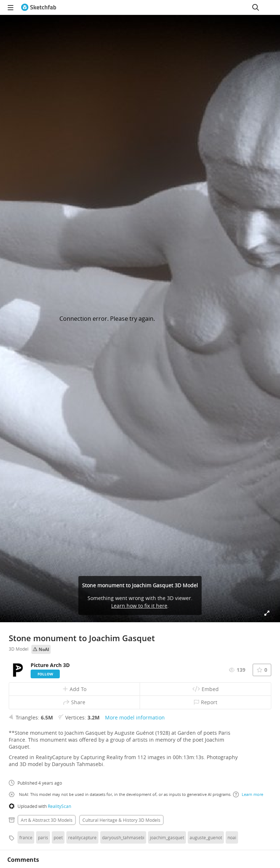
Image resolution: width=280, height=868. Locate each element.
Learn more (248, 794)
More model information (135, 717)
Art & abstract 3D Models (47, 820)
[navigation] (11, 7)
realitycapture (82, 837)
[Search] (256, 7)
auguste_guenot (206, 837)
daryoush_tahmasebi (123, 837)
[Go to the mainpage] (39, 7)
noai (232, 837)
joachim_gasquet (167, 837)
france (26, 837)
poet (58, 837)
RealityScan (59, 806)
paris (43, 837)
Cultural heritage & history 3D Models (121, 820)
